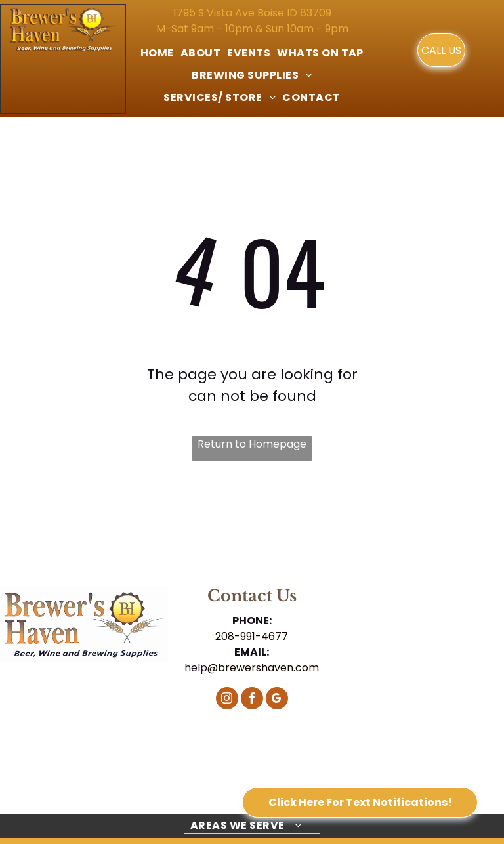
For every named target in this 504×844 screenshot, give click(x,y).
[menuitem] (157, 53)
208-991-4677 (252, 636)
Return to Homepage (252, 444)
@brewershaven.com (263, 668)
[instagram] (227, 700)
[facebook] (252, 700)
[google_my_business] (277, 700)
